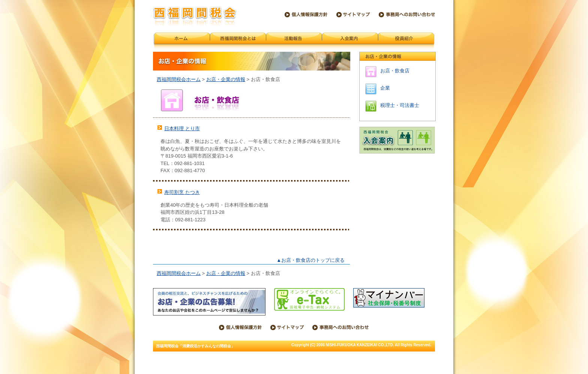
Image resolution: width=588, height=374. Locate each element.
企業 (385, 88)
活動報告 (294, 42)
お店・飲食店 (395, 71)
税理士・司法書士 (400, 105)
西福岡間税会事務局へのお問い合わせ (407, 15)
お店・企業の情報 (226, 79)
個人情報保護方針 (306, 15)
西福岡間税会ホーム (181, 42)
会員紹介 (406, 42)
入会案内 (350, 42)
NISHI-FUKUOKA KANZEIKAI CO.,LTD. (360, 345)
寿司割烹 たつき (182, 192)
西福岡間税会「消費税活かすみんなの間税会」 (195, 16)
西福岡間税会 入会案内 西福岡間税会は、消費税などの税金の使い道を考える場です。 (397, 140)
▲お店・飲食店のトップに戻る (310, 260)
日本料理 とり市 (182, 128)
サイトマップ (353, 15)
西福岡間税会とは (238, 42)
